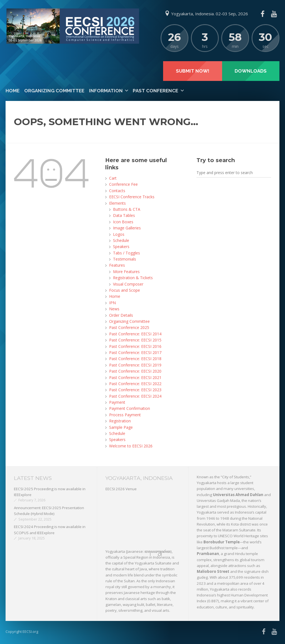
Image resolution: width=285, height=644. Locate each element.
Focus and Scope (125, 290)
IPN (112, 303)
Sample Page (121, 427)
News (114, 309)
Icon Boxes (123, 222)
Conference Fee (123, 184)
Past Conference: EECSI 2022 (135, 384)
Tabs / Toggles (126, 253)
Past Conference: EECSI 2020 (135, 371)
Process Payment (125, 415)
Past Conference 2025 (129, 327)
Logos (119, 234)
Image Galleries (127, 228)
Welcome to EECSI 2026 (131, 446)
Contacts (117, 191)
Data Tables (124, 215)
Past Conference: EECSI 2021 (135, 377)
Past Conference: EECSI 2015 (135, 340)
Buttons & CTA (127, 209)
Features (117, 265)
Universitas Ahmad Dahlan (238, 495)
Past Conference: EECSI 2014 (135, 334)
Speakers (121, 247)
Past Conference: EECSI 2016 (135, 346)
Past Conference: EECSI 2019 (135, 365)
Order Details (121, 315)
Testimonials (125, 259)
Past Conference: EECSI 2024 (135, 396)
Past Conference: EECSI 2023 (135, 390)
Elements (117, 203)
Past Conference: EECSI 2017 (135, 352)
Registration (120, 421)
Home (13, 91)
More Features (126, 272)
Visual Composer (128, 284)
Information (106, 91)
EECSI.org (30, 631)
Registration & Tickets (133, 278)
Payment (117, 402)
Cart (113, 178)
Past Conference (155, 91)
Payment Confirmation (130, 408)
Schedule (121, 240)
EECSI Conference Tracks (132, 197)
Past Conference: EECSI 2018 (135, 359)
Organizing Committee (54, 91)
